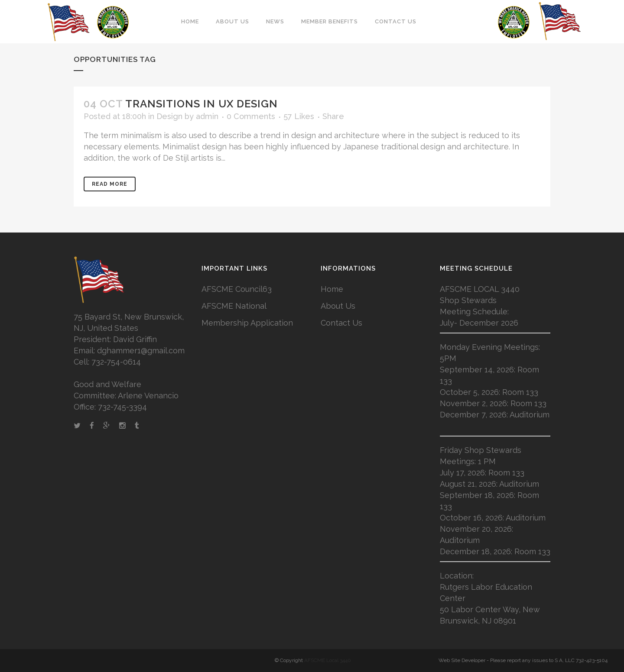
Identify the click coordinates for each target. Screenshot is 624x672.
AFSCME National (234, 306)
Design (169, 116)
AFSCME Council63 (237, 289)
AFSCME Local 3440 (328, 660)
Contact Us (341, 323)
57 (299, 116)
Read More (110, 184)
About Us (338, 306)
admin (207, 116)
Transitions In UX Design (201, 104)
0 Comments (251, 116)
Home (332, 289)
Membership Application (247, 323)
